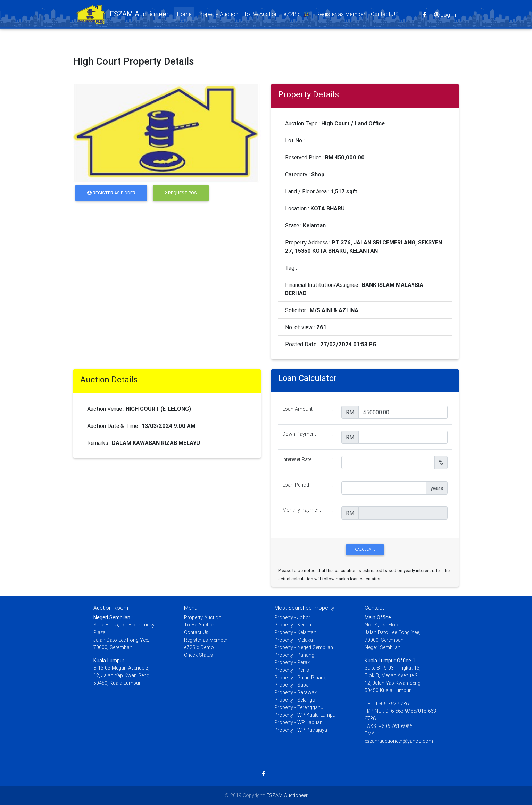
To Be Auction (261, 15)
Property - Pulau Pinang (300, 678)
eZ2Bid (297, 16)
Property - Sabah (293, 685)
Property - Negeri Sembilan (304, 647)
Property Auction (218, 15)
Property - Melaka (294, 640)
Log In (444, 16)
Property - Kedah (293, 625)
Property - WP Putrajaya (301, 730)
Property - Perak (292, 662)
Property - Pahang (294, 655)
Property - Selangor (296, 700)
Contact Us (196, 632)
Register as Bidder (111, 193)
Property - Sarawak (296, 692)
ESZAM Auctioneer (287, 795)
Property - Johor (292, 617)
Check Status (198, 655)
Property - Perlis (292, 670)
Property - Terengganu (299, 707)
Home (186, 15)
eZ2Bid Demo (199, 647)
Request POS (181, 193)
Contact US (385, 15)
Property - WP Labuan (298, 722)
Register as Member (341, 15)
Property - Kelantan (295, 632)
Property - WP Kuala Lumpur (306, 715)
